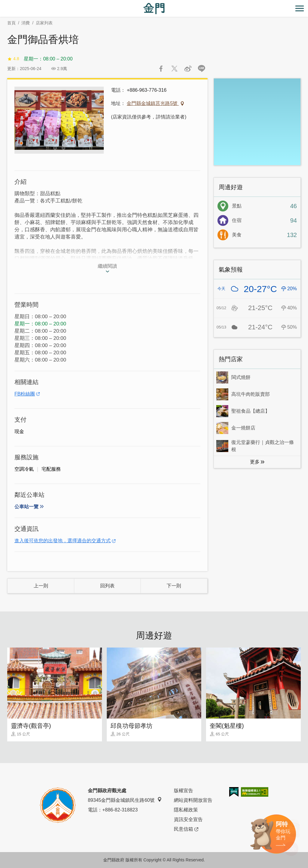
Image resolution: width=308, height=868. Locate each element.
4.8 (13, 59)
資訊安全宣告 (188, 819)
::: (2, 3)
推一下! (174, 69)
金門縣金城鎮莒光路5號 (153, 103)
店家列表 (44, 23)
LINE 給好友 (202, 69)
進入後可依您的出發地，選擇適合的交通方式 (63, 541)
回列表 (107, 586)
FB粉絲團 (25, 394)
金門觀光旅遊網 (154, 9)
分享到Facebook (161, 69)
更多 (255, 462)
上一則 (41, 586)
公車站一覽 (26, 507)
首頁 (11, 23)
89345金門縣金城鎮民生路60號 (125, 800)
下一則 (174, 586)
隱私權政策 (186, 810)
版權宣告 (183, 791)
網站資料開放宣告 (193, 800)
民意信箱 (186, 829)
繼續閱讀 (107, 266)
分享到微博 (188, 69)
